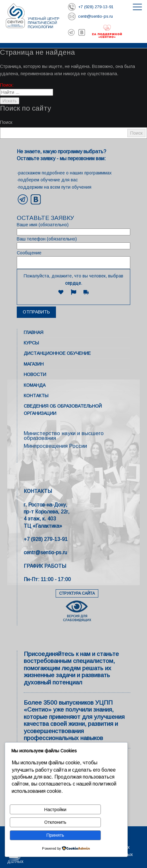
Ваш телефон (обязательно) (73, 243)
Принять (55, 835)
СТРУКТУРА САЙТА (77, 593)
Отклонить (55, 822)
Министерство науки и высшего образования (64, 436)
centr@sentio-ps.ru (45, 552)
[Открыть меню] (137, 7)
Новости (35, 374)
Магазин (34, 364)
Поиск (6, 122)
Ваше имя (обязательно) (73, 229)
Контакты (36, 396)
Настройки (55, 810)
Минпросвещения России (55, 446)
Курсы (31, 343)
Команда (35, 385)
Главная (34, 332)
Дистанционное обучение (57, 353)
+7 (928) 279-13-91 (46, 539)
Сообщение (73, 260)
